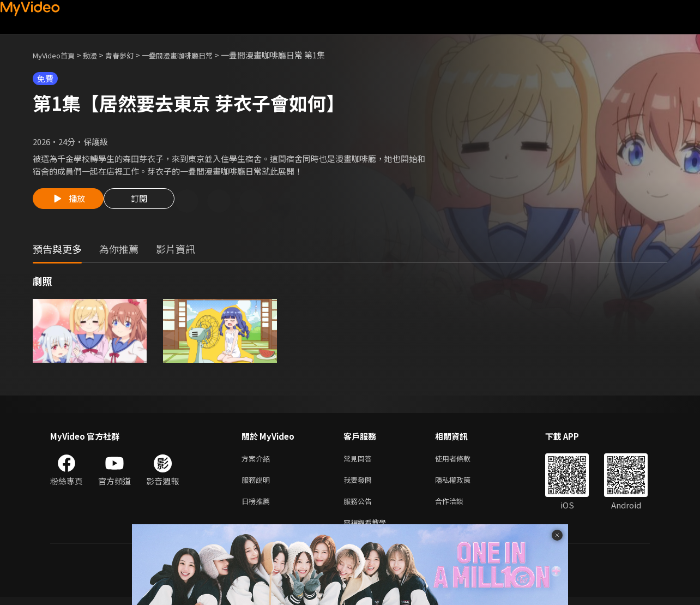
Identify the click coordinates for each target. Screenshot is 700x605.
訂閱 (148, 202)
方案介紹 (258, 461)
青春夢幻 (131, 55)
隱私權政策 (462, 484)
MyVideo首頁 (58, 55)
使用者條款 (462, 461)
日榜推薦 (258, 507)
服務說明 (258, 484)
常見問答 (360, 461)
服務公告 (360, 507)
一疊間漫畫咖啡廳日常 (197, 55)
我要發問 (360, 484)
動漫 (99, 55)
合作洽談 (458, 507)
